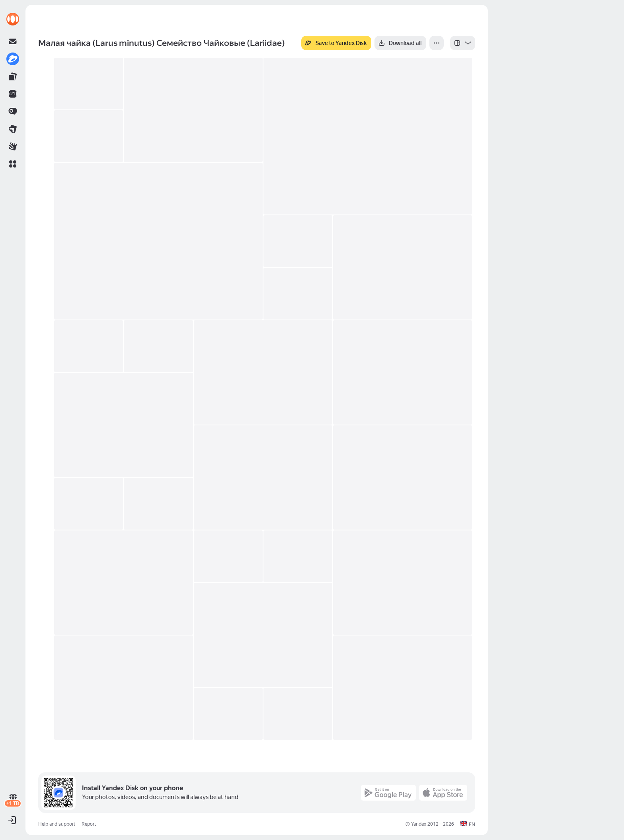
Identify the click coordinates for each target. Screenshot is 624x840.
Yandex (419, 824)
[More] (437, 43)
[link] (13, 19)
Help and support (57, 824)
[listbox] (463, 43)
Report (89, 824)
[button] (13, 164)
